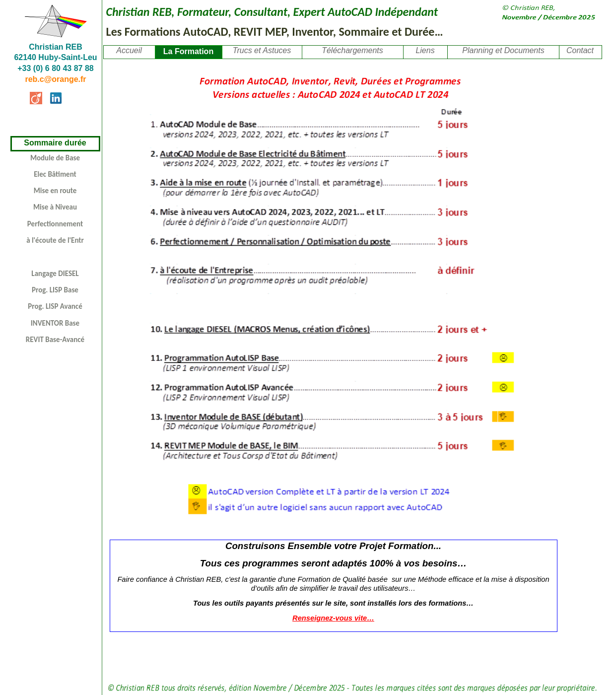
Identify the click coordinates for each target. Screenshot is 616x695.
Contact (580, 50)
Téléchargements (352, 50)
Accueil (129, 50)
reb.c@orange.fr (55, 79)
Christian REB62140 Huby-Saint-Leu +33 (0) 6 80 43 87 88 (55, 58)
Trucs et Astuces (262, 50)
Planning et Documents (503, 50)
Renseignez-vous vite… (333, 618)
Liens (425, 50)
